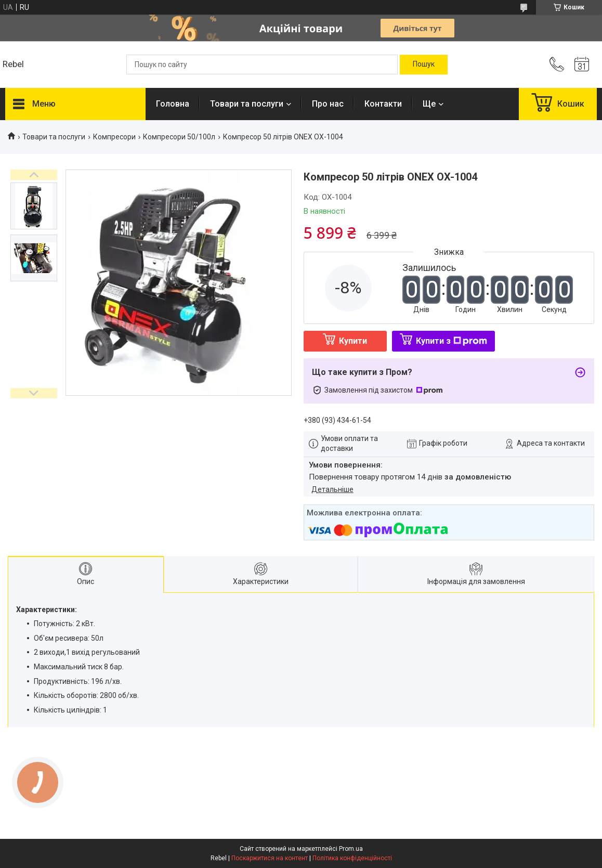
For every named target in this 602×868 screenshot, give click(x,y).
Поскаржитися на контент (270, 858)
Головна (173, 104)
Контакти (383, 104)
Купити (353, 341)
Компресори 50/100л (179, 137)
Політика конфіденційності (352, 858)
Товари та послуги (247, 104)
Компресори (114, 137)
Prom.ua (351, 849)
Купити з (452, 341)
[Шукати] (424, 64)
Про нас (328, 104)
